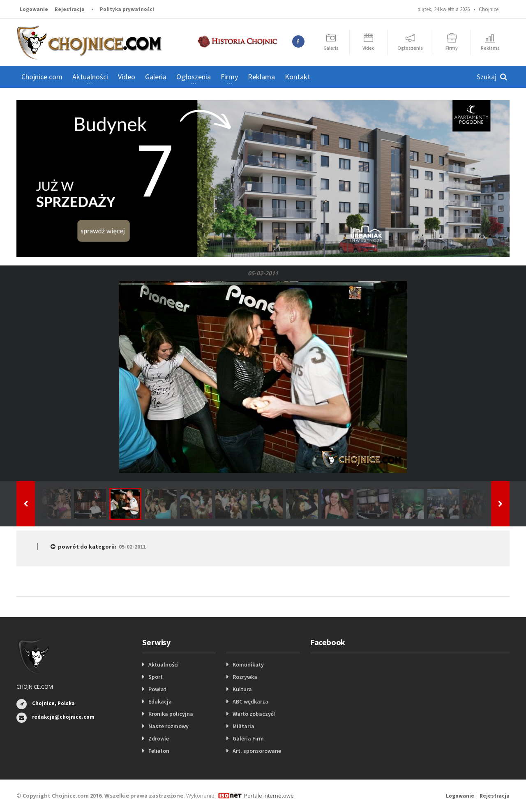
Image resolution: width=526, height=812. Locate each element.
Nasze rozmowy (168, 726)
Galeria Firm (248, 738)
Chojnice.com (42, 77)
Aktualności (164, 664)
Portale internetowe (269, 796)
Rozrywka (245, 677)
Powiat (157, 689)
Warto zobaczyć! (254, 714)
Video (127, 77)
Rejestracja (70, 9)
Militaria (243, 726)
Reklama (261, 77)
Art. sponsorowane (257, 751)
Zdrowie (159, 738)
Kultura (242, 689)
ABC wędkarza (250, 701)
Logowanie (34, 9)
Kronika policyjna (171, 714)
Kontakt (298, 77)
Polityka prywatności (127, 9)
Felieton (159, 751)
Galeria (156, 77)
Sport (156, 677)
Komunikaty (248, 664)
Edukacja (160, 701)
